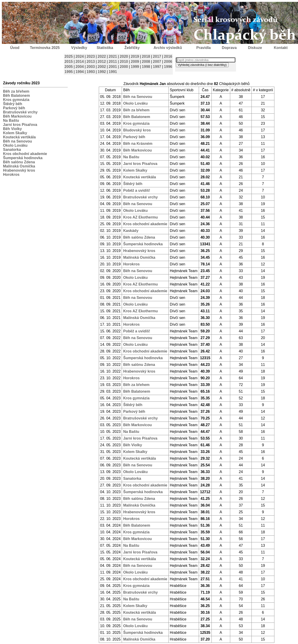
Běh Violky (12, 129)
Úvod (15, 48)
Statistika (105, 48)
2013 (91, 62)
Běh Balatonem (16, 96)
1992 (102, 72)
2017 (157, 56)
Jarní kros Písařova (20, 125)
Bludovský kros (137, 130)
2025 (69, 56)
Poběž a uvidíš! (137, 190)
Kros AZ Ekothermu (140, 217)
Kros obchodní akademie (25, 154)
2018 (146, 56)
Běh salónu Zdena (19, 162)
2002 (102, 67)
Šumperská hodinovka (23, 158)
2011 (113, 62)
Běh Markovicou (17, 116)
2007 (157, 62)
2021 (113, 56)
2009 (135, 62)
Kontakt (281, 48)
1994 (80, 72)
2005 (69, 67)
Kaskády (131, 231)
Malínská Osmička (19, 166)
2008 (146, 62)
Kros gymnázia (16, 100)
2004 (80, 67)
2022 (102, 56)
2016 (168, 56)
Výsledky (79, 48)
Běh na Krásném (138, 144)
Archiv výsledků (168, 48)
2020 (124, 56)
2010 (124, 62)
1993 (91, 72)
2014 (80, 62)
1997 (157, 67)
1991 (113, 72)
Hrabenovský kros (19, 170)
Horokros (11, 175)
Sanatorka (12, 150)
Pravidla (203, 48)
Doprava (229, 48)
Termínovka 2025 (45, 48)
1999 (135, 67)
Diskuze (255, 48)
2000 (124, 67)
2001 (113, 67)
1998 (146, 67)
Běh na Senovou (17, 141)
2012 (102, 62)
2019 (135, 56)
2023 (91, 56)
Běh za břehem (16, 91)
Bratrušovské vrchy (20, 112)
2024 (80, 56)
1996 (168, 67)
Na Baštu (11, 120)
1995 (69, 72)
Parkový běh (14, 108)
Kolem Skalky (15, 133)
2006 (168, 62)
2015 (69, 62)
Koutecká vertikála (19, 137)
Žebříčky (132, 48)
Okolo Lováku (15, 145)
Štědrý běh (13, 104)
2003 (91, 67)
